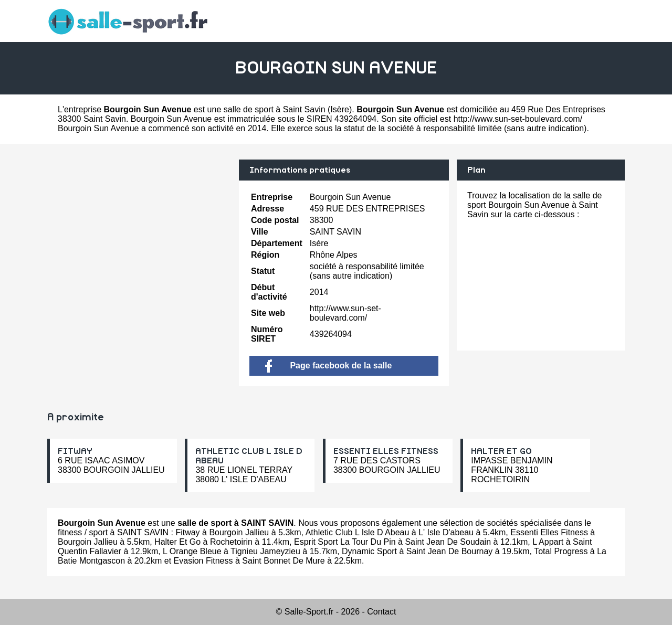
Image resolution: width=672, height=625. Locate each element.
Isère (340, 109)
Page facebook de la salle (328, 366)
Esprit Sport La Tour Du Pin (345, 542)
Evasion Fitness (203, 561)
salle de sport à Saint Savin (275, 109)
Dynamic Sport (369, 551)
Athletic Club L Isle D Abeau (358, 532)
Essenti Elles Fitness (549, 532)
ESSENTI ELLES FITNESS (386, 451)
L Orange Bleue (192, 551)
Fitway (187, 532)
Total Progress (561, 551)
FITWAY (75, 451)
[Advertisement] (139, 233)
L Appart (548, 542)
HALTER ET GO (501, 451)
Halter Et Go (177, 542)
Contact (381, 612)
